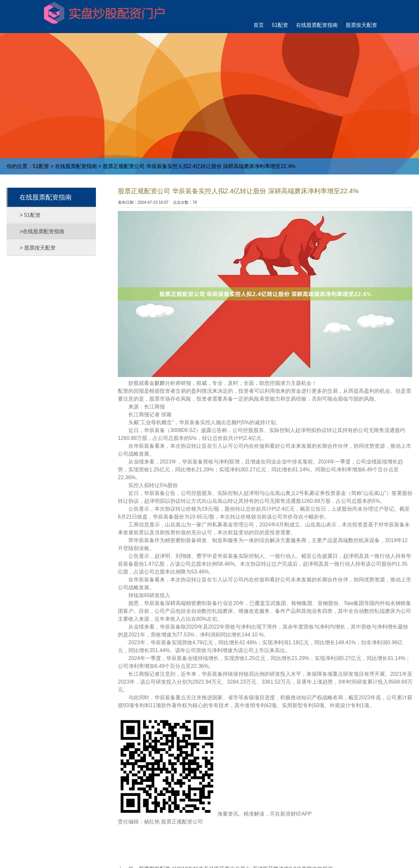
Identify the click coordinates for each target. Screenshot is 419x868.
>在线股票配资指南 (42, 231)
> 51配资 (30, 215)
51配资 (41, 166)
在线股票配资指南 (76, 166)
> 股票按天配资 (38, 248)
